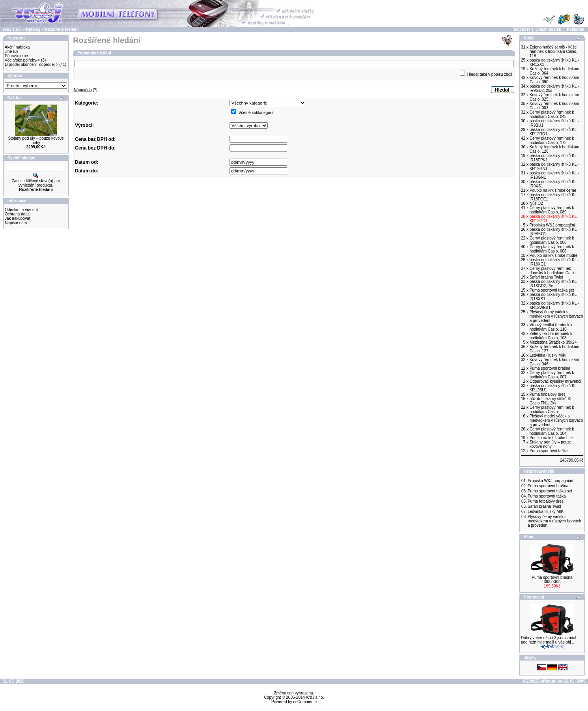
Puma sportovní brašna (548, 486)
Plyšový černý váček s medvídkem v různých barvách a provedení (554, 521)
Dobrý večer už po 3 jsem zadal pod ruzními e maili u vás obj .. (549, 640)
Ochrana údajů (18, 214)
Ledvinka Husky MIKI (546, 512)
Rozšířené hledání (62, 29)
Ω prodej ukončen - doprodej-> (32, 65)
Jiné (8, 51)
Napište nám (16, 223)
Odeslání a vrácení (21, 210)
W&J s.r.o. (12, 29)
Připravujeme (16, 56)
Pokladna (575, 29)
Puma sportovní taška (547, 496)
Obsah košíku (549, 29)
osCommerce (305, 702)
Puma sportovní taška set (550, 491)
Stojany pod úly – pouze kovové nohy (36, 140)
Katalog (33, 29)
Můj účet (522, 29)
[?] (86, 90)
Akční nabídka (17, 47)
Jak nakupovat (18, 218)
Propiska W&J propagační (551, 481)
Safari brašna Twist (544, 506)
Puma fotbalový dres (546, 501)
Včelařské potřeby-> (22, 60)
